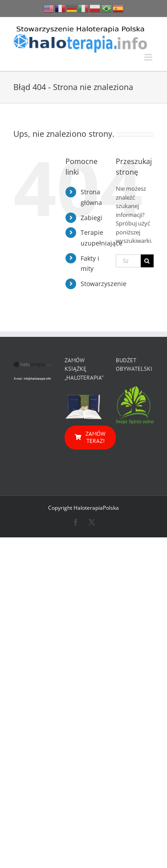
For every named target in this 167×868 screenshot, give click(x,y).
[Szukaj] (147, 261)
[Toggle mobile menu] (149, 57)
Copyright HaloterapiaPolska (83, 508)
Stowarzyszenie (104, 284)
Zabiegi (92, 218)
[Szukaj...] (128, 261)
